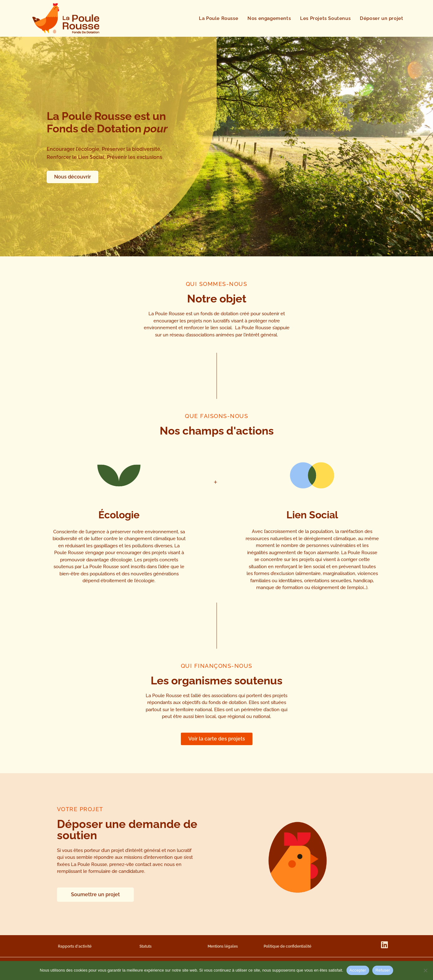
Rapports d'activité (75, 946)
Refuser (383, 970)
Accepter (358, 970)
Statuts (146, 946)
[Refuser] (425, 970)
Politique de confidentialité (287, 946)
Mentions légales (223, 946)
